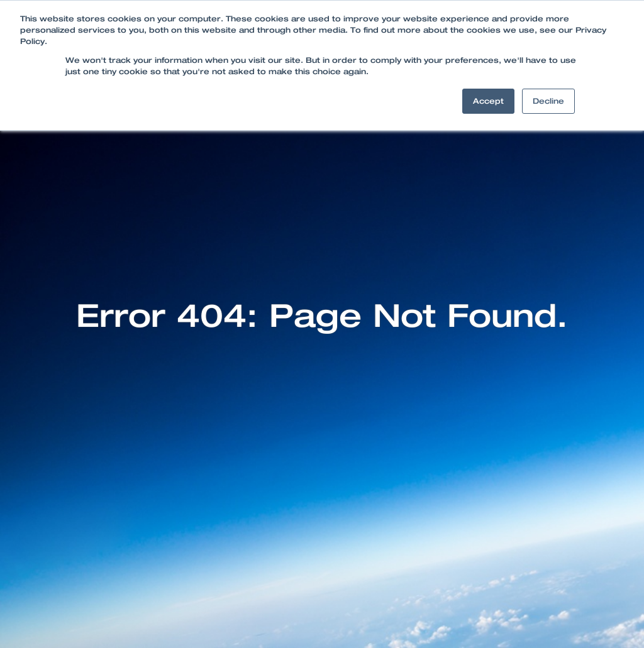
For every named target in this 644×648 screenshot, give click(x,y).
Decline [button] (548, 101)
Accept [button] (488, 101)
